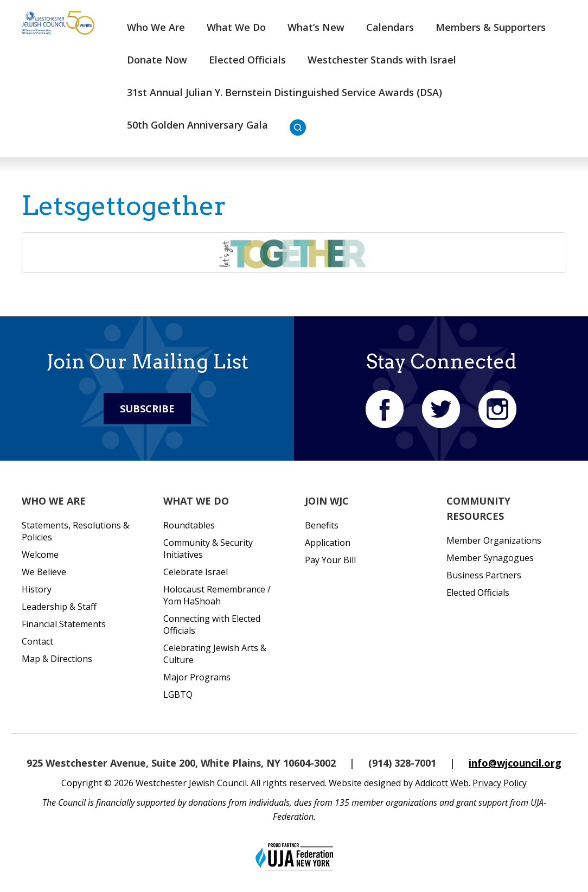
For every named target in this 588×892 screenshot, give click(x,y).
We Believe (44, 572)
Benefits (322, 525)
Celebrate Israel (196, 572)
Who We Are (156, 27)
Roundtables (189, 525)
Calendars (390, 27)
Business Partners (484, 575)
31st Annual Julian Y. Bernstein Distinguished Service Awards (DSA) (285, 92)
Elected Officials (247, 60)
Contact (37, 641)
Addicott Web (442, 783)
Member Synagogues (490, 558)
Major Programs (197, 677)
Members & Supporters (491, 27)
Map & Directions (57, 659)
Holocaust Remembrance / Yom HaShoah (217, 595)
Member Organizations (494, 540)
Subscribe (147, 409)
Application (328, 543)
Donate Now (157, 60)
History (37, 589)
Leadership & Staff (59, 607)
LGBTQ (178, 695)
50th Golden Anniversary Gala (197, 125)
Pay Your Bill (330, 560)
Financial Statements (64, 624)
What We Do (236, 27)
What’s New (316, 27)
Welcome (40, 555)
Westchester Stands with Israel (382, 60)
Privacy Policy (500, 783)
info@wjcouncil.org (515, 763)
